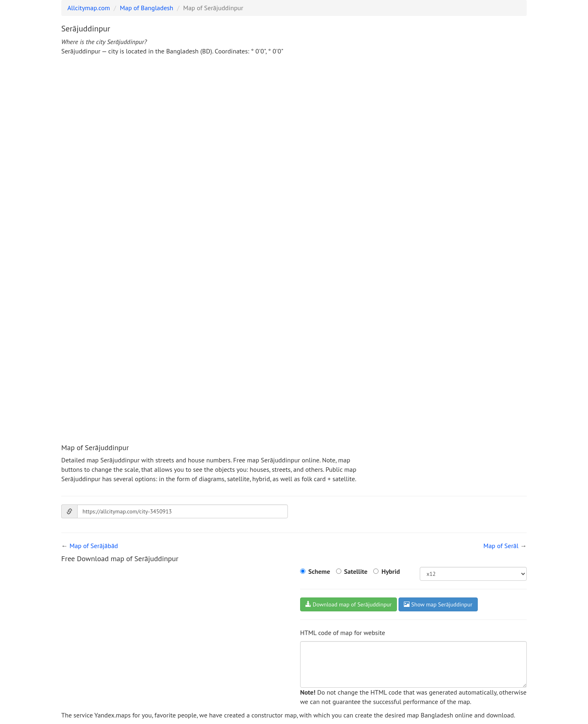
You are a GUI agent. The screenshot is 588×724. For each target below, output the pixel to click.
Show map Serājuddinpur (438, 604)
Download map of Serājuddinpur (349, 604)
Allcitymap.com (89, 8)
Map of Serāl (501, 546)
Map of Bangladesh (147, 8)
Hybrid (391, 571)
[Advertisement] (294, 123)
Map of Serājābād (94, 546)
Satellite (356, 571)
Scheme (319, 571)
